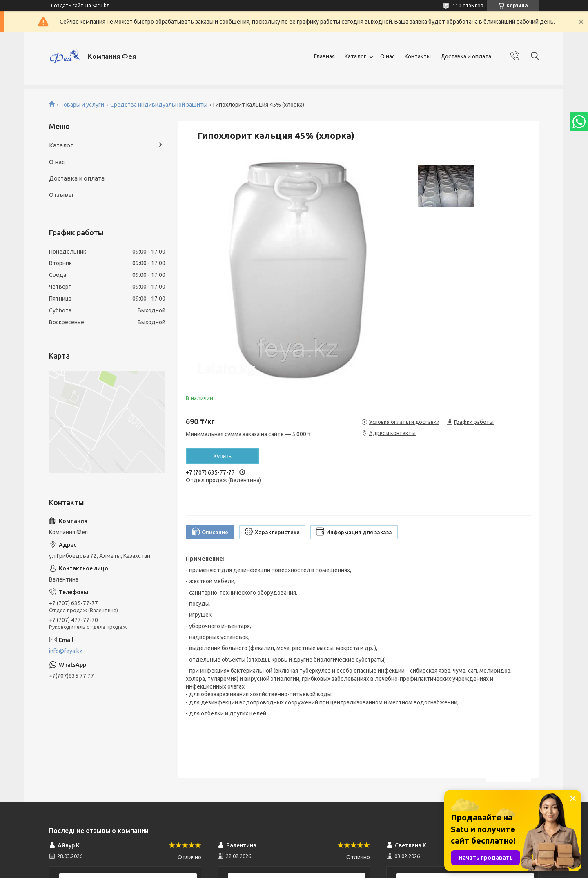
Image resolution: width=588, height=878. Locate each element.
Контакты (418, 56)
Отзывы (61, 195)
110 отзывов (468, 6)
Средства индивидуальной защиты (159, 105)
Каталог (355, 56)
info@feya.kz (66, 651)
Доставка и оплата (466, 56)
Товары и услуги (82, 105)
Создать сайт (67, 6)
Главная (324, 56)
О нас (388, 56)
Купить (223, 456)
